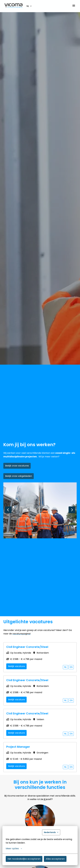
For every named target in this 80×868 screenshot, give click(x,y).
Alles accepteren (55, 859)
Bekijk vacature (16, 666)
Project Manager (18, 747)
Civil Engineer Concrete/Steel (27, 647)
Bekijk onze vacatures (17, 466)
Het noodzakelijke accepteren (24, 859)
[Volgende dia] (72, 510)
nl (65, 667)
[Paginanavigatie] (74, 6)
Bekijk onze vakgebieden (19, 476)
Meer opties (14, 849)
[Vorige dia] (8, 510)
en (71, 667)
